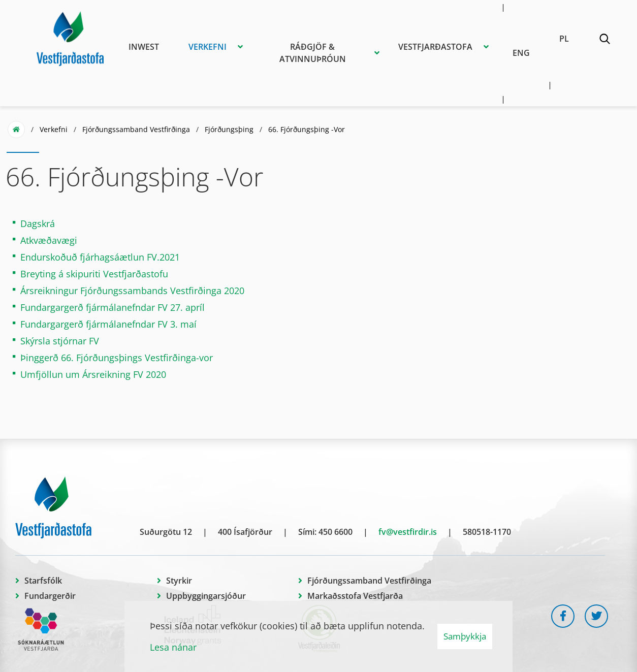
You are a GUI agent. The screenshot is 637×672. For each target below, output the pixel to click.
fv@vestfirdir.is (408, 532)
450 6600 (336, 532)
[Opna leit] (604, 41)
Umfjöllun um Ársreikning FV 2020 (93, 374)
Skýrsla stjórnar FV (60, 341)
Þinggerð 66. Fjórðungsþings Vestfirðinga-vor (117, 358)
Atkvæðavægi (50, 240)
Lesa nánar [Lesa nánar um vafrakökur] (173, 647)
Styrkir (179, 581)
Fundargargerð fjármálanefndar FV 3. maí (108, 324)
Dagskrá (39, 223)
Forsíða (16, 130)
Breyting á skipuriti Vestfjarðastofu (94, 274)
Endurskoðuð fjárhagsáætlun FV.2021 (100, 257)
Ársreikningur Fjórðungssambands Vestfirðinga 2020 (132, 291)
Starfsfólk (43, 581)
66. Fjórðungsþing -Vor (307, 129)
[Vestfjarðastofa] (70, 37)
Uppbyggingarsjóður (206, 596)
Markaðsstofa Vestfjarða (355, 596)
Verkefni (54, 129)
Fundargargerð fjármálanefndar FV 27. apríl (113, 307)
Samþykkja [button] (465, 636)
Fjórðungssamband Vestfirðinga (136, 129)
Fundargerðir (50, 596)
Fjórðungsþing (229, 129)
